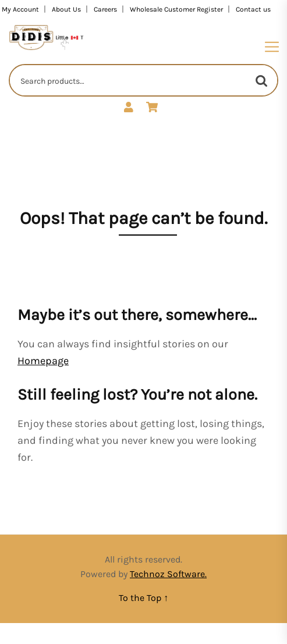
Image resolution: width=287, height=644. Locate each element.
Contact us (253, 9)
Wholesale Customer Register (176, 9)
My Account (20, 9)
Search (260, 80)
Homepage (43, 361)
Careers (105, 9)
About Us (66, 9)
